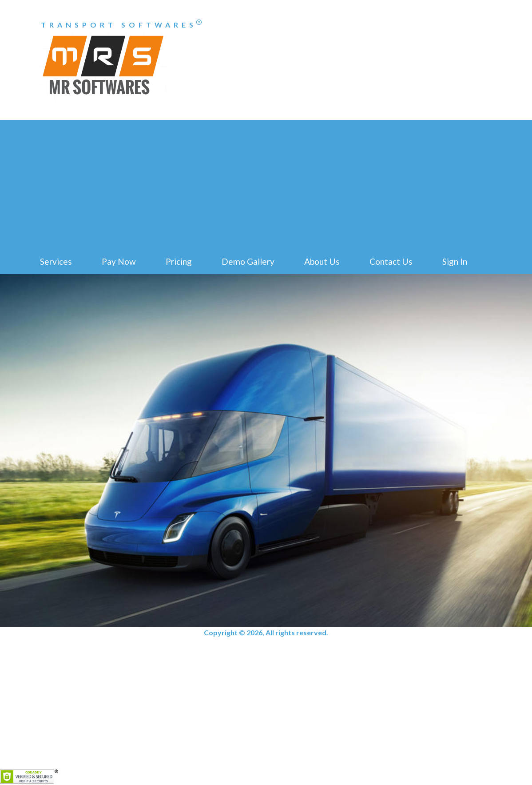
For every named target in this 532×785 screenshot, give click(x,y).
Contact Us (391, 261)
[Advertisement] (266, 182)
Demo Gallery (248, 261)
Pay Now (119, 261)
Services (56, 261)
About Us (322, 261)
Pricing (179, 261)
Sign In (455, 261)
